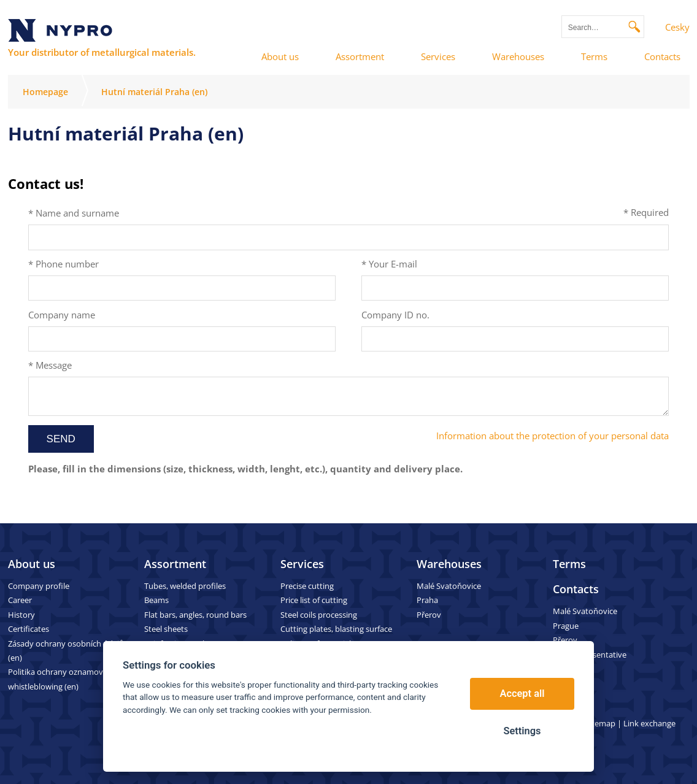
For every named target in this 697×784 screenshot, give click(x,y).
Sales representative (590, 655)
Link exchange (649, 723)
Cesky (677, 27)
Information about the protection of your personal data (553, 436)
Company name (62, 315)
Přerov (429, 615)
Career (20, 600)
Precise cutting (307, 586)
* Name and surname (74, 213)
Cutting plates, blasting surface (336, 629)
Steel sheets (166, 629)
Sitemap (600, 723)
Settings (522, 731)
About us (32, 564)
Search (635, 27)
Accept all (522, 694)
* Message (50, 365)
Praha (427, 600)
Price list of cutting (314, 600)
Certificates (29, 629)
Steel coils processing (319, 615)
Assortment (175, 564)
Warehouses (449, 564)
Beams (156, 600)
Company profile (39, 586)
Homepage (45, 92)
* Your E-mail (389, 264)
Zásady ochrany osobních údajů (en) (66, 651)
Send (61, 439)
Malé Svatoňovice (449, 586)
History (21, 615)
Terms (569, 564)
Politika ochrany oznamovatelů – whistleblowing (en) (68, 679)
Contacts (576, 589)
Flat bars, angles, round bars (195, 615)
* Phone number (64, 264)
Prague (566, 626)
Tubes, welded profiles (185, 586)
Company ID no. (395, 315)
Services (302, 564)
